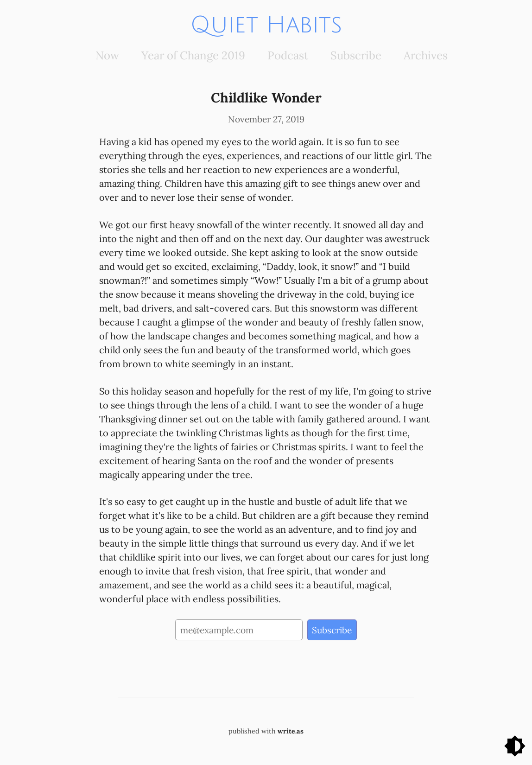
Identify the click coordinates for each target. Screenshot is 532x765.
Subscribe (356, 55)
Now (107, 55)
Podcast (288, 55)
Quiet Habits (266, 25)
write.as (291, 731)
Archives (426, 55)
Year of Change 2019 (193, 55)
